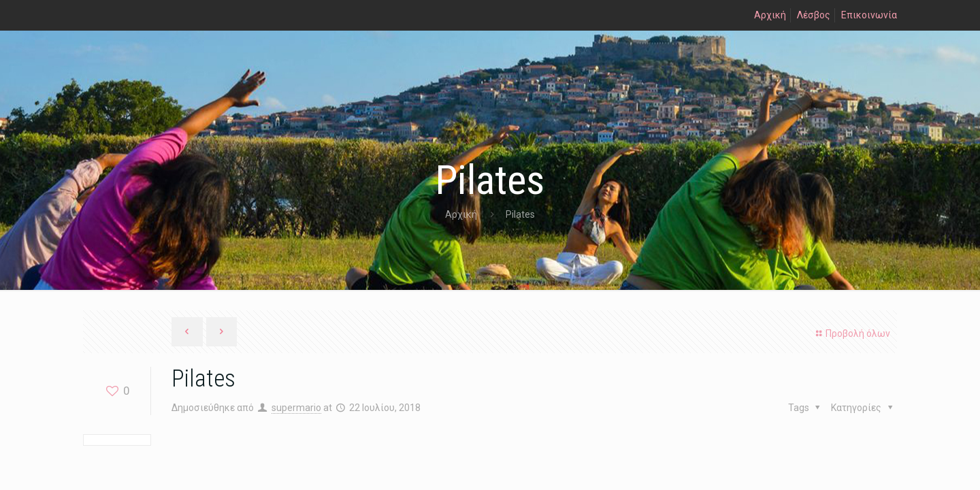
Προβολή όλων (851, 333)
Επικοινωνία (869, 15)
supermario (296, 408)
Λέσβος (814, 15)
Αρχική (770, 15)
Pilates (520, 214)
